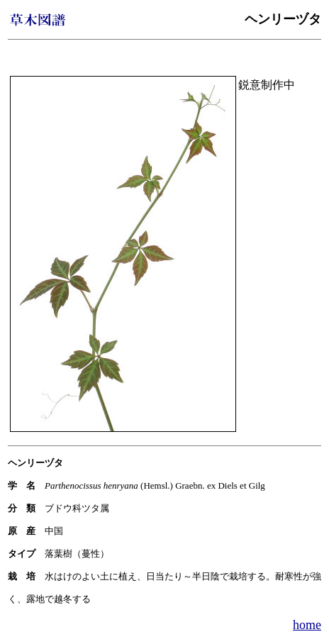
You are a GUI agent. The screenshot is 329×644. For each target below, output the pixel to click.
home (307, 625)
